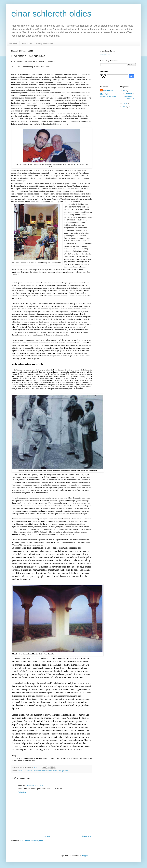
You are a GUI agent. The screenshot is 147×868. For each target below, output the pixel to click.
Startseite (13, 43)
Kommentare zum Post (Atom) (32, 840)
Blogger (85, 856)
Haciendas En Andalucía (130, 97)
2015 (125, 91)
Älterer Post (87, 836)
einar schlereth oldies (51, 14)
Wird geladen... (106, 54)
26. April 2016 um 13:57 (35, 785)
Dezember (129, 93)
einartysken (27, 43)
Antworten (22, 792)
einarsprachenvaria (44, 43)
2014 (125, 103)
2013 (125, 107)
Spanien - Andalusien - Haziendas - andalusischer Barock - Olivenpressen (43, 771)
